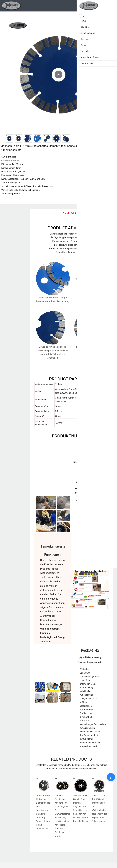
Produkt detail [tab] (69, 213)
